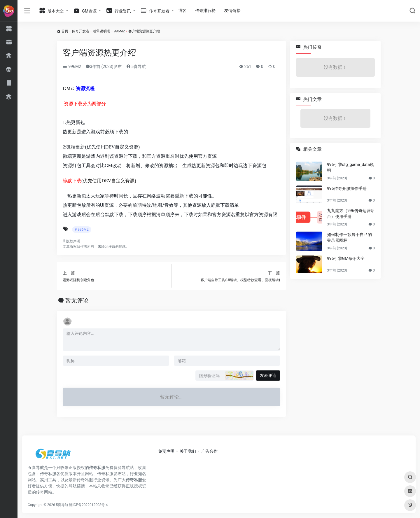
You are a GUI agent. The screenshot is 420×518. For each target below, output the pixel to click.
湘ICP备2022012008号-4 (88, 505)
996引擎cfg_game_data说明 (350, 167)
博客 (182, 10)
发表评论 (268, 375)
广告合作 (209, 451)
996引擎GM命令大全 (346, 258)
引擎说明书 (101, 31)
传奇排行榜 (205, 10)
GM (67, 89)
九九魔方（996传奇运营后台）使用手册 (351, 213)
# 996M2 (82, 230)
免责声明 (166, 451)
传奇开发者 (80, 31)
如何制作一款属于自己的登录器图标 (349, 237)
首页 (65, 31)
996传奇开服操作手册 (347, 188)
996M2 (119, 31)
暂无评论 (77, 300)
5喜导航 (136, 66)
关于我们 (188, 451)
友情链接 (232, 10)
